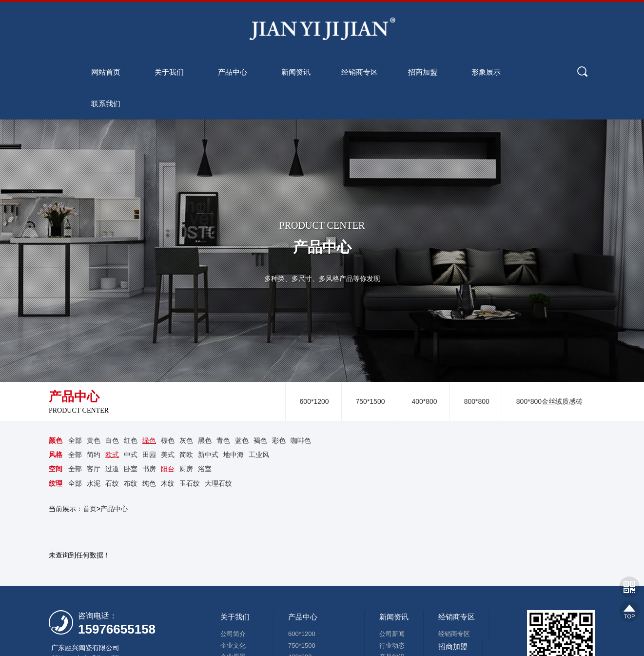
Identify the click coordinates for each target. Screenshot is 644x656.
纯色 (149, 483)
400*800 (424, 401)
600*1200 (314, 401)
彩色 (279, 440)
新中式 (208, 455)
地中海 (234, 455)
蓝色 (242, 440)
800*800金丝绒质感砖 (549, 401)
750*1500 (371, 401)
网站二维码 (629, 587)
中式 (131, 455)
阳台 (168, 469)
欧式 (112, 455)
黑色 (205, 440)
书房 (149, 469)
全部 (75, 440)
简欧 (186, 455)
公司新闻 (392, 634)
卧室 (131, 469)
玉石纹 (190, 483)
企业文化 (233, 646)
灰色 (186, 440)
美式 (168, 455)
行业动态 (392, 646)
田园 (149, 455)
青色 (223, 440)
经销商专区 (454, 634)
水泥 (94, 483)
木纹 (168, 483)
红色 (131, 440)
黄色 (94, 440)
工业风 (259, 455)
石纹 (112, 483)
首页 (90, 509)
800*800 (477, 401)
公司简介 (233, 634)
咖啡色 (301, 440)
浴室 (205, 469)
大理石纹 (218, 483)
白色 (112, 440)
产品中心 (114, 509)
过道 (112, 469)
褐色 (260, 440)
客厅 (94, 469)
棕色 (168, 440)
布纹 (131, 483)
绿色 (149, 440)
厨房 (186, 469)
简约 (94, 455)
